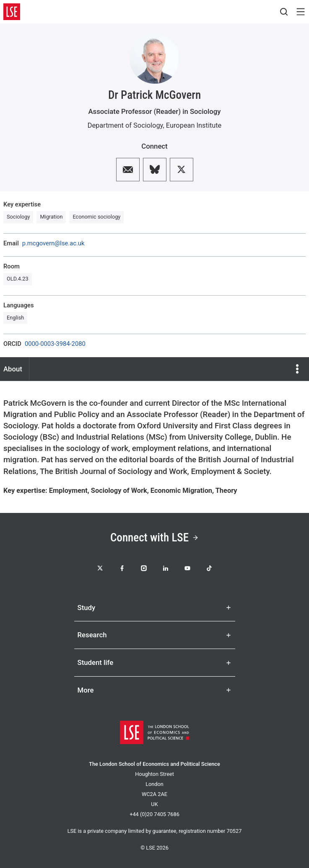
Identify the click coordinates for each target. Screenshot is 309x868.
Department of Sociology (125, 125)
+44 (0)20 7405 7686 (154, 814)
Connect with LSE (154, 538)
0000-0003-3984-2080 (55, 344)
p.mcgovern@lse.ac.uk (53, 243)
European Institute (194, 125)
